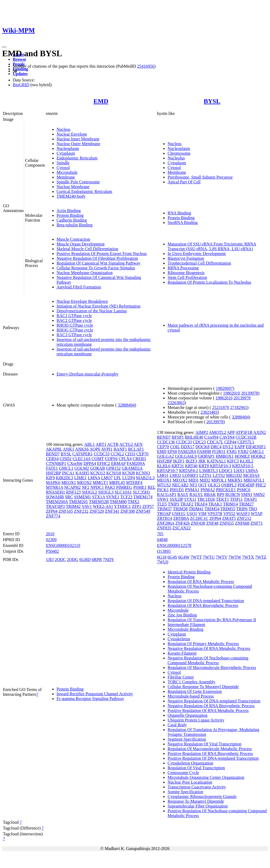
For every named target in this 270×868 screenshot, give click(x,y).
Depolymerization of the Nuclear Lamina (92, 311)
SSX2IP (176, 499)
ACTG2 (126, 444)
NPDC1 (97, 487)
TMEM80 (118, 502)
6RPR (97, 560)
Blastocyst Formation (186, 258)
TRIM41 (196, 509)
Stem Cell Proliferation (187, 277)
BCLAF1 (136, 449)
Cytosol (63, 168)
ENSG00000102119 (63, 545)
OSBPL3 (229, 485)
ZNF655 (227, 523)
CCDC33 (102, 454)
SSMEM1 (83, 497)
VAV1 (87, 506)
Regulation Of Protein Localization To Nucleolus (209, 282)
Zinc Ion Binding (182, 615)
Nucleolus (176, 158)
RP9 (221, 495)
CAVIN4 (227, 437)
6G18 (162, 557)
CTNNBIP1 (56, 463)
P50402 (52, 551)
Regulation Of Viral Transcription (196, 768)
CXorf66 (75, 463)
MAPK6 (53, 483)
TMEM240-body (71, 196)
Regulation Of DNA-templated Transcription (206, 601)
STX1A (99, 497)
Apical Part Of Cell (184, 182)
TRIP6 (242, 509)
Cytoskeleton (179, 639)
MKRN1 (235, 480)
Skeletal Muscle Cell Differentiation (87, 249)
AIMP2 (202, 432)
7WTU (209, 557)
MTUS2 (164, 485)
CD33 (130, 454)
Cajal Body (177, 725)
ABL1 (89, 444)
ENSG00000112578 (174, 545)
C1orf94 (211, 437)
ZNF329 (97, 511)
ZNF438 (198, 523)
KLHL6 (164, 466)
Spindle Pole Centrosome (78, 182)
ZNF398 (127, 511)
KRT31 (178, 466)
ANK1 (69, 449)
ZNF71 (256, 523)
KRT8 (204, 466)
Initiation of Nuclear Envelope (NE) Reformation (98, 306)
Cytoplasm (66, 153)
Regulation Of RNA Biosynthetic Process (203, 605)
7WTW (235, 557)
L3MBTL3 (208, 471)
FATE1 (52, 468)
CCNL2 (117, 454)
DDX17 (188, 447)
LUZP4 (128, 478)
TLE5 (162, 504)
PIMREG (124, 487)
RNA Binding (179, 213)
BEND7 (53, 454)
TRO (253, 509)
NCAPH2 (72, 487)
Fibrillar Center (181, 677)
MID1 (193, 480)
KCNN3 (143, 473)
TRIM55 (228, 509)
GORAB (97, 468)
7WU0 (163, 562)
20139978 (250, 393)
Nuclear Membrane (73, 187)
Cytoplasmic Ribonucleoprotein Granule (202, 796)
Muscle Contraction (73, 239)
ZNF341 (112, 511)
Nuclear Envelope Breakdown (82, 301)
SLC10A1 (123, 492)
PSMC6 (244, 490)
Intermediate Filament (186, 625)
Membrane (66, 177)
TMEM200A (57, 502)
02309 (51, 540)
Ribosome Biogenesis (186, 273)
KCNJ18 (114, 473)
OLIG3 (214, 485)
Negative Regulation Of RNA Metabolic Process (209, 648)
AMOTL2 (218, 432)
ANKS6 (82, 449)
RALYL (196, 495)
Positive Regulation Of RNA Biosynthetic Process (210, 753)
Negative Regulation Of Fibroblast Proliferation (97, 258)
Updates (20, 74)
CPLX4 (125, 459)
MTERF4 (134, 483)
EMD (101, 101)
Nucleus (63, 129)
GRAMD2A (132, 468)
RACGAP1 (167, 495)
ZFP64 (52, 511)
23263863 (176, 403)
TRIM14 (230, 504)
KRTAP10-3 (221, 466)
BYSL (212, 101)
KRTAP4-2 (189, 471)
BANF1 (120, 449)
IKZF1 (179, 461)
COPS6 (111, 459)
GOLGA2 (165, 456)
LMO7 (107, 478)
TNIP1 (174, 504)
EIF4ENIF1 (256, 447)
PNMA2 (208, 490)
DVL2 (228, 447)
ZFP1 (137, 506)
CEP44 (230, 442)
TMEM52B (99, 502)
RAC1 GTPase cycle (74, 316)
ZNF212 (244, 518)
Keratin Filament (182, 653)
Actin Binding (69, 211)
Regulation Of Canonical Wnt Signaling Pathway (98, 263)
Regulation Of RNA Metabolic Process (201, 582)
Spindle (63, 163)
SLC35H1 (142, 492)
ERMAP (119, 463)
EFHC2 (104, 463)
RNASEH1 (55, 492)
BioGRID (21, 85)
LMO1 (163, 475)
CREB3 (139, 459)
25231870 (221, 407)
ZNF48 (212, 523)
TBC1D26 (206, 499)
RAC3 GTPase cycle (74, 335)
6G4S (172, 557)
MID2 (205, 480)
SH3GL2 (89, 492)
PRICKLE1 (226, 490)
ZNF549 (143, 511)
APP (231, 432)
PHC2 (261, 485)
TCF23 (126, 497)
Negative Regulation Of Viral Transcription (204, 744)
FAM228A (187, 452)
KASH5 (82, 473)
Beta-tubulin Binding (75, 225)
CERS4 (52, 459)
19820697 (224, 388)
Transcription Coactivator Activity (197, 787)
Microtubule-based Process (191, 696)
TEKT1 (223, 499)
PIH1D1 (177, 490)
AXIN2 (260, 432)
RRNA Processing (183, 268)
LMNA (94, 478)
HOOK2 (258, 456)
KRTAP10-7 (168, 471)
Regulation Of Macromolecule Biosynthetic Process (212, 668)
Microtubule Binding (185, 629)
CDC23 (199, 442)
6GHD (85, 560)
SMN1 (247, 495)
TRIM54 (212, 509)
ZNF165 (66, 511)
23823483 (209, 412)
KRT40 (191, 466)
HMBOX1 (225, 456)
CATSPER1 (83, 454)
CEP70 (142, 454)
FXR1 (232, 452)
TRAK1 (215, 504)
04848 (162, 540)
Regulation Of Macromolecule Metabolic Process (210, 749)
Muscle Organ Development (81, 244)
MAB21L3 (145, 478)
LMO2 (175, 475)
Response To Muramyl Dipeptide (196, 801)
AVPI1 (107, 449)
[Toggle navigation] (4, 47)
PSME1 (140, 487)
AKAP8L (54, 449)
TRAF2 (187, 504)
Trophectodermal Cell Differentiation (199, 263)
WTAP (256, 514)
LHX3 (239, 471)
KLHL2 (247, 461)
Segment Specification (187, 739)
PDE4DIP (246, 485)
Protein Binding (70, 215)
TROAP (164, 514)
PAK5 (110, 487)
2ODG (73, 560)
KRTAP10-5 (243, 466)
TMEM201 (78, 502)
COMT (98, 459)
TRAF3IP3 (55, 506)
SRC (69, 497)
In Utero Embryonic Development (197, 254)
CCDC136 (166, 442)
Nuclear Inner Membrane (78, 139)
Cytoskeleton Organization (190, 763)
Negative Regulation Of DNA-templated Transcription (214, 701)
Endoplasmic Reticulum (77, 158)
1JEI (50, 560)
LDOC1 (226, 471)
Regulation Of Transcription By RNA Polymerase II (212, 620)
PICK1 (163, 490)
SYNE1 (113, 497)
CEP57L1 (246, 442)
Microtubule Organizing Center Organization (206, 777)
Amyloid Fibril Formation (79, 287)
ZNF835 (164, 528)
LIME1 (81, 478)
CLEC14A (82, 459)
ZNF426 (182, 523)
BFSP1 (178, 437)
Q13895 (164, 551)
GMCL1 (66, 468)
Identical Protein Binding (189, 572)
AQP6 (95, 449)
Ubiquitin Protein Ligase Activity (196, 720)
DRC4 (216, 447)
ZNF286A (166, 523)
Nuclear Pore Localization (190, 782)
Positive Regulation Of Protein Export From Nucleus (102, 254)
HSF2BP (53, 473)
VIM (202, 514)
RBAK (210, 495)
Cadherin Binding (72, 220)
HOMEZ (242, 456)
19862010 (232, 393)
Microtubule (67, 172)
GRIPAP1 (206, 456)
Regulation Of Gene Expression (195, 691)
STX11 (190, 499)
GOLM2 (82, 468)
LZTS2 (219, 475)
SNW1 (163, 499)
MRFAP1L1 (254, 480)
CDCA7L (215, 442)
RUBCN (233, 495)
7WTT (196, 557)
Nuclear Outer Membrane (78, 144)
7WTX (248, 557)
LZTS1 (205, 475)
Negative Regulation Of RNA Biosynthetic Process (211, 706)
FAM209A (136, 463)
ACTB (113, 444)
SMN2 (259, 495)
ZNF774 (53, 516)
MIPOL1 (219, 480)
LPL (117, 478)
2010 (50, 534)
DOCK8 (202, 447)
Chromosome (179, 153)
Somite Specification (185, 792)
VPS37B (215, 514)
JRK (202, 461)
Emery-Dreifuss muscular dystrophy (87, 374)
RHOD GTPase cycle (75, 325)
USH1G (179, 514)
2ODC (60, 560)
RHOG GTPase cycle (75, 330)
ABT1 (101, 444)
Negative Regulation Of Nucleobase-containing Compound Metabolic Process (208, 660)
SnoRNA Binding (183, 223)
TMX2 (134, 502)
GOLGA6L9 (186, 456)
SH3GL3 (106, 492)
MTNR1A (55, 487)
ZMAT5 (229, 518)
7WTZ (261, 557)
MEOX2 (84, 483)
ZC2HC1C (199, 518)
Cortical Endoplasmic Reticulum (84, 191)
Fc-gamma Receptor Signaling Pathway (90, 699)
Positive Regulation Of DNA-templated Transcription (213, 758)
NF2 (85, 487)
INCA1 (68, 473)
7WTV (221, 557)
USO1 (192, 514)
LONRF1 (190, 475)
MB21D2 (234, 475)
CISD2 (66, 459)
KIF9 (50, 478)
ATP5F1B (244, 432)
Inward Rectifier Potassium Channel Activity (95, 694)
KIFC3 (233, 461)
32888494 (126, 405)
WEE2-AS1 (103, 506)
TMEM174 (143, 497)
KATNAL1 (216, 461)
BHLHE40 (194, 437)
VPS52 (229, 514)
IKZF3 (191, 461)
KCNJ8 (128, 473)
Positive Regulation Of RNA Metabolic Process (208, 711)
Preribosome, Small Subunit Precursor (200, 177)
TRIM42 (73, 506)
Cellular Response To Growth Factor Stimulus (96, 268)
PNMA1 (192, 490)
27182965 (239, 407)
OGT (202, 485)
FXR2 (243, 452)
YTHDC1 (123, 506)
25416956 (146, 66)
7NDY (109, 560)
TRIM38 (180, 509)
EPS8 (172, 452)
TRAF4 (201, 504)
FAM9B (204, 452)
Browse (19, 59)
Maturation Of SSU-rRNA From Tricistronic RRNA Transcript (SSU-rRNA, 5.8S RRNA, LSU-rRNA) (212, 246)
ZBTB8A (181, 518)
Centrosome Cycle (183, 773)
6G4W (184, 557)
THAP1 (250, 499)
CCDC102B (246, 437)
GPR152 (113, 468)
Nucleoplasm (68, 148)
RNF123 (73, 492)
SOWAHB (55, 497)
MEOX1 (69, 483)
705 (160, 534)
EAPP (240, 447)
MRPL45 (117, 483)
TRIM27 (246, 504)
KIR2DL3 (65, 478)
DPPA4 (90, 463)
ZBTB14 (164, 518)
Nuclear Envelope (72, 134)
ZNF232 (81, 511)
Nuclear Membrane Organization (85, 273)
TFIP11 (236, 499)
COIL (175, 447)
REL (152, 487)
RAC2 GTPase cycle (74, 320)
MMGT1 (100, 483)
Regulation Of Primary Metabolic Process (203, 644)
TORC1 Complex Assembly (191, 682)
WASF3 (243, 514)
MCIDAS (251, 475)
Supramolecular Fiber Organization (198, 806)
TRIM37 (164, 509)
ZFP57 (148, 506)
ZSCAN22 (181, 528)
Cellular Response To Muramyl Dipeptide (203, 687)
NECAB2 (180, 485)
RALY (183, 495)
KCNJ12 (98, 473)
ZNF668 (242, 523)
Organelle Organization (187, 715)
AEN (138, 444)
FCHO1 (219, 452)
